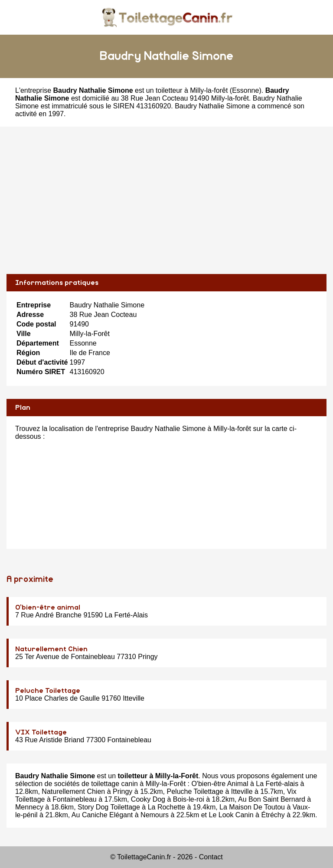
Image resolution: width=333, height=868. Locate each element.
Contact (211, 857)
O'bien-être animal (48, 607)
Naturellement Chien (51, 649)
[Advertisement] (166, 200)
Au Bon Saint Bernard (272, 799)
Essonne (245, 90)
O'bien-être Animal (220, 784)
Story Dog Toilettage (109, 807)
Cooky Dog (148, 799)
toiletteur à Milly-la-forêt (192, 90)
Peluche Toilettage (48, 691)
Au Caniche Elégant (102, 815)
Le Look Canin (231, 815)
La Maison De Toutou (252, 807)
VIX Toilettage (41, 732)
